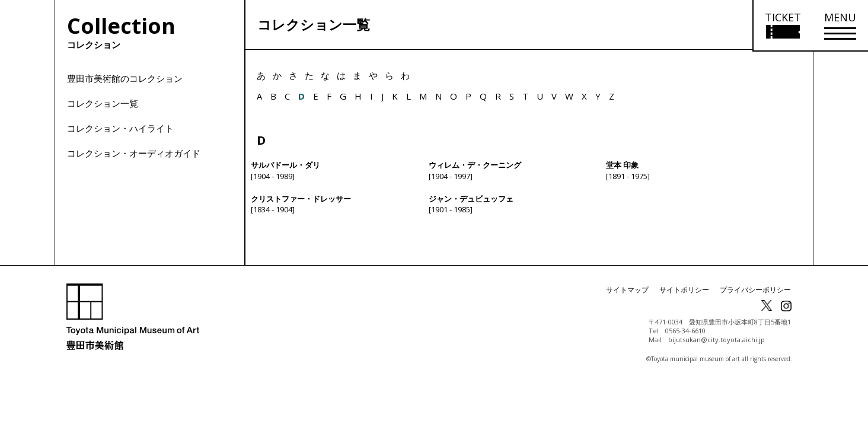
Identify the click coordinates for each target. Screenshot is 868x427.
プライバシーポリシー (755, 298)
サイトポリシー (684, 298)
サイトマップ (627, 298)
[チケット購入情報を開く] (782, 26)
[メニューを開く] (840, 26)
